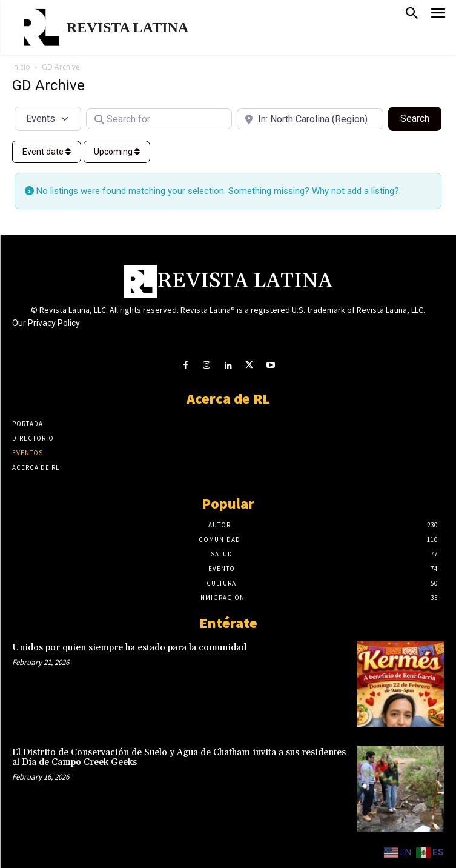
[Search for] (159, 119)
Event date (47, 152)
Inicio (21, 67)
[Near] (310, 119)
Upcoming (117, 152)
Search (421, 118)
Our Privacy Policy (46, 323)
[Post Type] (48, 119)
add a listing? (373, 191)
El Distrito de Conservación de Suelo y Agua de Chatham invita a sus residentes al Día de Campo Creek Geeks (179, 758)
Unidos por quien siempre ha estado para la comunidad (129, 648)
